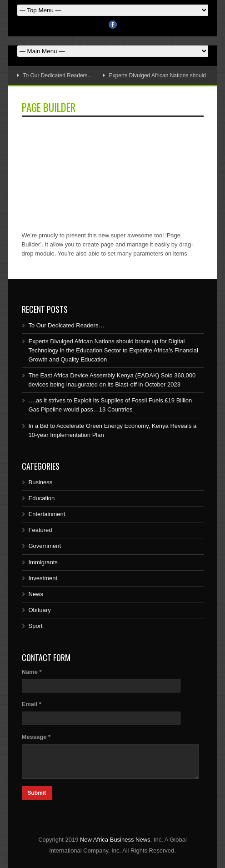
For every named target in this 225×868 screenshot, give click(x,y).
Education (42, 498)
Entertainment (47, 514)
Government (45, 546)
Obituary (40, 610)
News (36, 594)
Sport (36, 626)
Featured (40, 530)
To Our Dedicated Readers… (58, 75)
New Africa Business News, (116, 840)
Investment (43, 578)
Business (41, 482)
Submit (37, 793)
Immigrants (43, 562)
